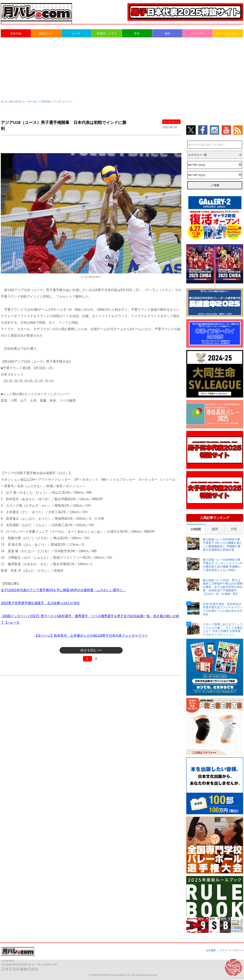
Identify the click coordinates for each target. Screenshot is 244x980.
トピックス (198, 34)
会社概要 (211, 950)
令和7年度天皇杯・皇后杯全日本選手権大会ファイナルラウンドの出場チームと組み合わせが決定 (223, 609)
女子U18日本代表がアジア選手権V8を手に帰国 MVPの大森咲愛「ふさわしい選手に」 (63, 590)
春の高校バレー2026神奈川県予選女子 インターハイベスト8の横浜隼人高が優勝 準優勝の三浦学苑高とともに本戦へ (222, 565)
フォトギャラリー (228, 34)
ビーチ (76, 34)
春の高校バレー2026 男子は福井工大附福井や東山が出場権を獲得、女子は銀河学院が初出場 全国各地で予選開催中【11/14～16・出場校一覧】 (223, 587)
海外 (167, 34)
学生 (137, 34)
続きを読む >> (91, 650)
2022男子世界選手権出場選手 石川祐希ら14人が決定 (40, 603)
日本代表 (16, 34)
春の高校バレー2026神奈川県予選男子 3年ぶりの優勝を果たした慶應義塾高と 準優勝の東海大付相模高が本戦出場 (222, 544)
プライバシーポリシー (232, 950)
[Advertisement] (122, 68)
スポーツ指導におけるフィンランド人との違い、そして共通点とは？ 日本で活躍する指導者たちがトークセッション (223, 629)
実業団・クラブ (107, 34)
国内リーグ (46, 34)
